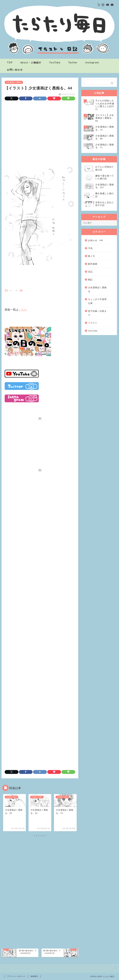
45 (21, 290)
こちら (23, 310)
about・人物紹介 (31, 63)
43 (6, 290)
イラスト (93, 323)
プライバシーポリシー (16, 976)
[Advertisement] (40, 129)
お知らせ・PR (95, 240)
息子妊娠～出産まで (97, 313)
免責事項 (34, 976)
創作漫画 (93, 264)
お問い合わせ (15, 70)
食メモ (91, 256)
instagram (92, 63)
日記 (90, 272)
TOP (10, 63)
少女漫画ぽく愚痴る (14, 82)
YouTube (55, 63)
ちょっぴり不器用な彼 (97, 301)
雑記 (90, 280)
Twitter (73, 63)
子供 (90, 248)
